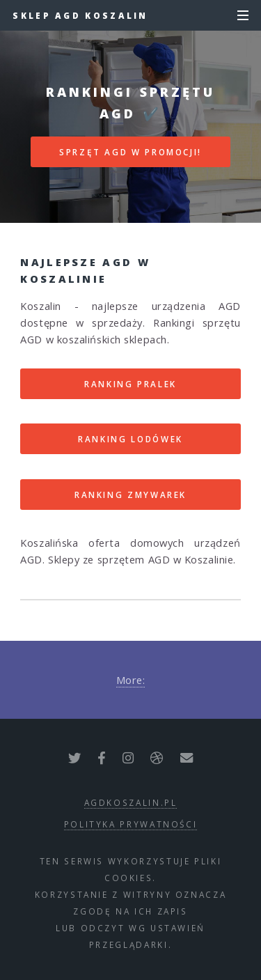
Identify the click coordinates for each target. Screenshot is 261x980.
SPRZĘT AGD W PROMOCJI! (130, 152)
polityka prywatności (131, 824)
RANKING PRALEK (130, 384)
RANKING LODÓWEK (130, 439)
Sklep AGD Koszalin (80, 15)
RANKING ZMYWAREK (130, 495)
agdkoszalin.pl (131, 802)
